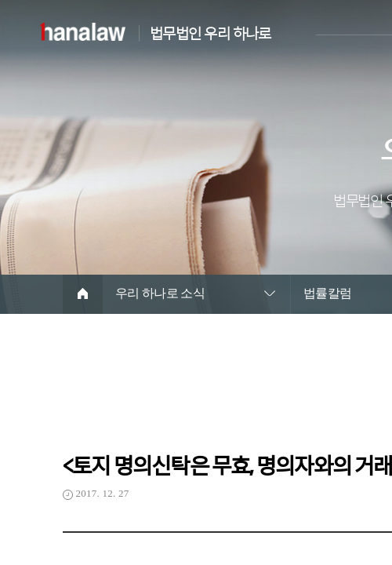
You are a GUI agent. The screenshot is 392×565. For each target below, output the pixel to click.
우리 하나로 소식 (160, 293)
